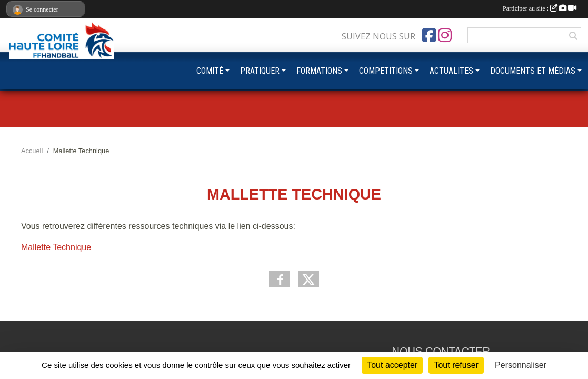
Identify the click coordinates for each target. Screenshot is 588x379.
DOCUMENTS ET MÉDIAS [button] (533, 71)
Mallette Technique (56, 247)
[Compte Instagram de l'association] (445, 35)
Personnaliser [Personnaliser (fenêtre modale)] (521, 365)
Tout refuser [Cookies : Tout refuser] (456, 365)
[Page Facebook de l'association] (429, 35)
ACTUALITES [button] (451, 71)
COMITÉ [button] (210, 71)
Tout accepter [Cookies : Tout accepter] (392, 365)
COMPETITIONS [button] (386, 71)
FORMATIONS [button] (319, 71)
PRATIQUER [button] (260, 71)
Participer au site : (540, 8)
